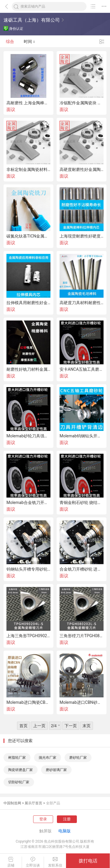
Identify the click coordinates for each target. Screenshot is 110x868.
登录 (43, 819)
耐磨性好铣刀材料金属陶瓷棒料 (28, 369)
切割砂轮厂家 (19, 782)
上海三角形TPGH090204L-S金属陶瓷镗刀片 (28, 636)
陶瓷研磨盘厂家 (21, 770)
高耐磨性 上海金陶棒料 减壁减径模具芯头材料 (28, 103)
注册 (67, 819)
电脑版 (65, 831)
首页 (23, 726)
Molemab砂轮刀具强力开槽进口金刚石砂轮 (28, 436)
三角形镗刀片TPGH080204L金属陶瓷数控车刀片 (82, 636)
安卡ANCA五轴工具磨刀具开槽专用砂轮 (82, 369)
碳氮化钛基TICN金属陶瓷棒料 (28, 236)
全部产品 (53, 803)
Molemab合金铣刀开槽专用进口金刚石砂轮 (28, 503)
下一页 (71, 726)
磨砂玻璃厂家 (56, 770)
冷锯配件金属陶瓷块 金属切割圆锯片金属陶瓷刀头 (82, 103)
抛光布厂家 (48, 758)
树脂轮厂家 (17, 758)
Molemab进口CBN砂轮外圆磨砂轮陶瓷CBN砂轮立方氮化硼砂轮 (82, 702)
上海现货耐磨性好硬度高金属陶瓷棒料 (82, 236)
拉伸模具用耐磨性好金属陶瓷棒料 (28, 303)
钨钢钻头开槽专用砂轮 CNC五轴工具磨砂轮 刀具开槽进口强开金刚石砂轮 (28, 569)
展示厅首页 (33, 803)
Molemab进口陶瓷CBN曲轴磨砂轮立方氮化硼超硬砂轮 (28, 702)
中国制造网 (12, 803)
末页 (87, 726)
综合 (10, 41)
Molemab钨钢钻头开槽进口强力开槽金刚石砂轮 (82, 436)
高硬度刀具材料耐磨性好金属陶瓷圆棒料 (82, 303)
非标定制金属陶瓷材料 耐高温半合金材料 (28, 169)
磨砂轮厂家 (78, 758)
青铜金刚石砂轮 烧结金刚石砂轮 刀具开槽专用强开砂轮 (82, 503)
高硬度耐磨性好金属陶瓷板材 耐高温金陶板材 (82, 169)
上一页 (39, 726)
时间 (29, 41)
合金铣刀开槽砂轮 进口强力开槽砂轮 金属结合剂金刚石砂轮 (82, 569)
